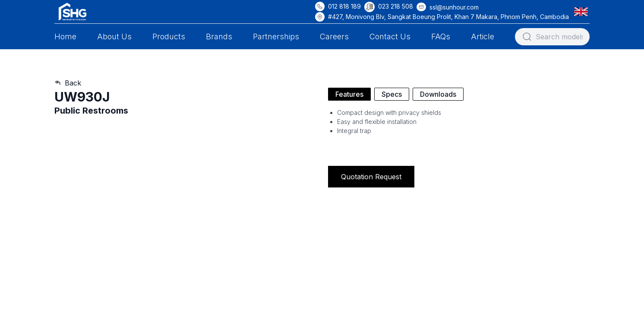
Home (65, 36)
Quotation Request (371, 177)
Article (483, 36)
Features (349, 94)
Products (169, 36)
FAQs (441, 36)
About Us (114, 36)
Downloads (438, 94)
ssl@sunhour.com (454, 7)
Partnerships (276, 36)
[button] (583, 11)
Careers (334, 36)
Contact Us (390, 36)
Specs (392, 94)
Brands (219, 36)
